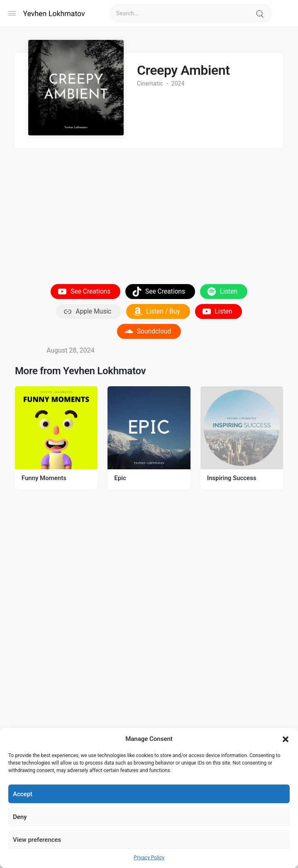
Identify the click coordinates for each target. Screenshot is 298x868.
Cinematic (150, 83)
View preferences (37, 840)
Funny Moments (44, 478)
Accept (23, 794)
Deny (20, 817)
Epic (120, 478)
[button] (286, 739)
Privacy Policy (149, 858)
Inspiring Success (232, 478)
